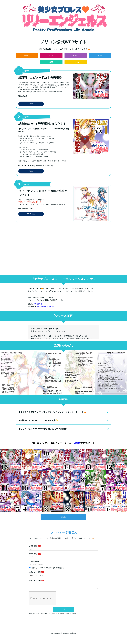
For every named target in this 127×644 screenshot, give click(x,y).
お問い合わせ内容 (35, 580)
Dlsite (31, 104)
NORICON (38, 304)
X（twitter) (76, 62)
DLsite (76, 56)
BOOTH (51, 62)
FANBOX (27, 56)
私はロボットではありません (41, 600)
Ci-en (51, 56)
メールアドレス (34, 561)
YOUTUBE (31, 214)
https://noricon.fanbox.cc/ (45, 307)
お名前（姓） (33, 546)
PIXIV (100, 56)
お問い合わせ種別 (35, 572)
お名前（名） (33, 554)
